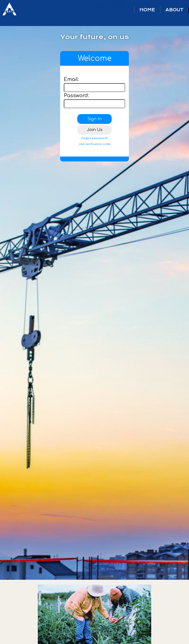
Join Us (95, 130)
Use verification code (95, 144)
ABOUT (175, 10)
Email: (71, 79)
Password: (76, 96)
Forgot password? (95, 138)
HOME (147, 10)
